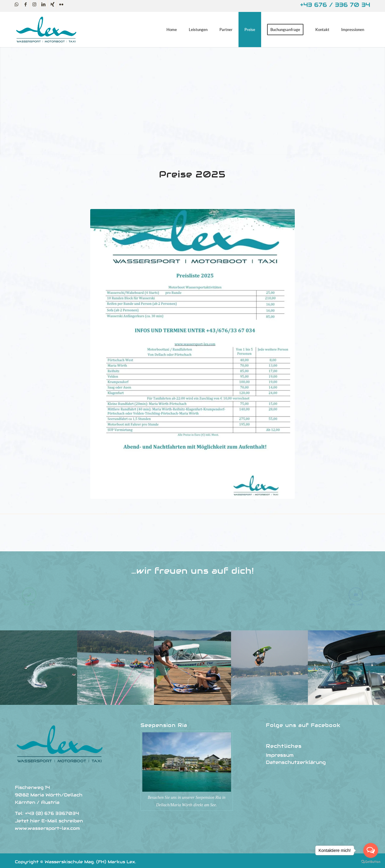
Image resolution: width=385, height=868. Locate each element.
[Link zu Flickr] (61, 4)
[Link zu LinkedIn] (43, 4)
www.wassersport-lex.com (47, 828)
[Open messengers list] (371, 850)
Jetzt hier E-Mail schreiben (49, 821)
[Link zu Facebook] (25, 4)
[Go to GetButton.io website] (371, 862)
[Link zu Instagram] (34, 4)
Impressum (280, 755)
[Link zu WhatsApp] (17, 4)
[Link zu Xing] (52, 4)
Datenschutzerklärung (296, 762)
